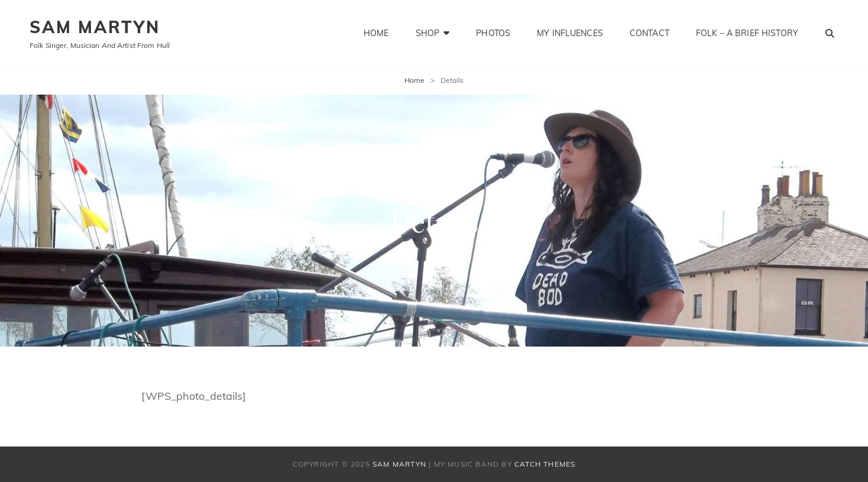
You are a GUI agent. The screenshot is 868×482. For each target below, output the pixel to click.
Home (376, 33)
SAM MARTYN (95, 27)
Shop (428, 33)
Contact (650, 33)
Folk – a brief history (747, 33)
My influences (570, 33)
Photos (493, 33)
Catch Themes (545, 464)
